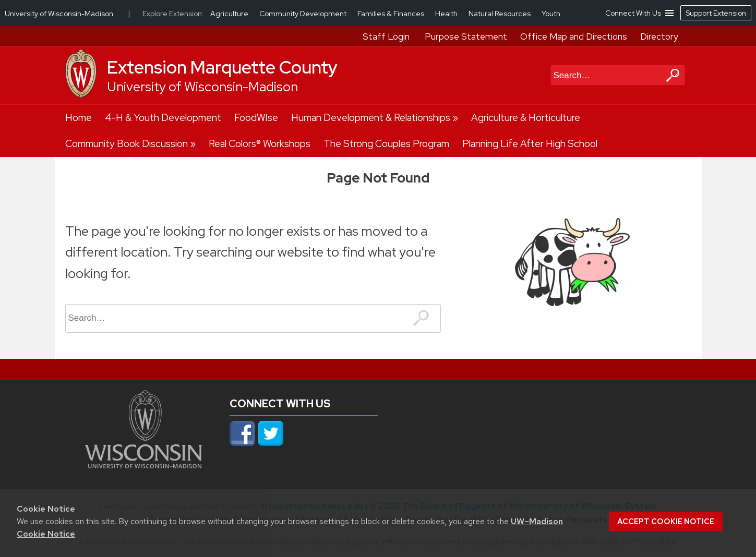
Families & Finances (392, 14)
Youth (551, 14)
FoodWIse (256, 118)
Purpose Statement (466, 37)
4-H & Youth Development (163, 118)
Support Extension (716, 13)
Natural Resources (500, 14)
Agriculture (230, 14)
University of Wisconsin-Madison (202, 87)
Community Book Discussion (127, 144)
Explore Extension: (173, 14)
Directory (659, 37)
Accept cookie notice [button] (666, 522)
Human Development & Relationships (371, 118)
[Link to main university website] (143, 465)
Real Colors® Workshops (260, 144)
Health (447, 14)
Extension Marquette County (222, 67)
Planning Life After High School (530, 144)
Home (79, 118)
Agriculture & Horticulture (526, 118)
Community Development (304, 14)
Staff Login (386, 37)
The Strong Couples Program (386, 144)
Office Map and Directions (574, 37)
